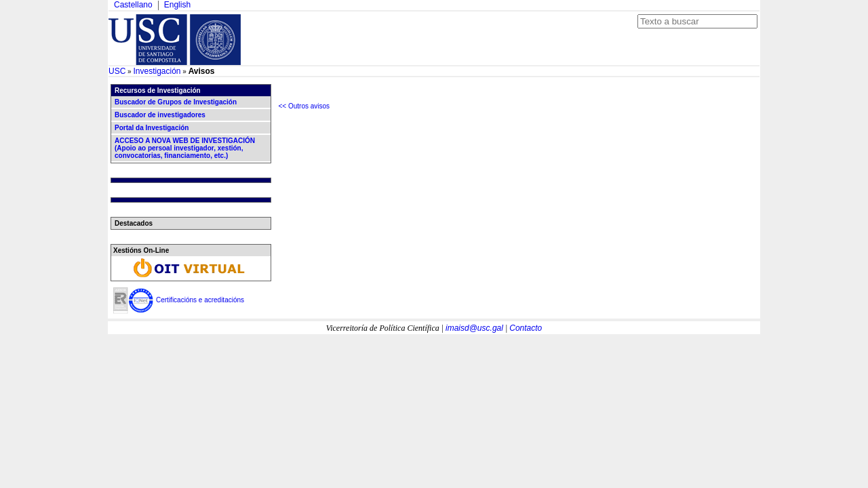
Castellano (133, 5)
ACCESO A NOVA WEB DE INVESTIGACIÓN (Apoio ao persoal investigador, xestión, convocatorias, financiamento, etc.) (185, 148)
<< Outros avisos (304, 106)
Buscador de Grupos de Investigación (176, 102)
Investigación (157, 71)
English (177, 5)
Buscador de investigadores (160, 115)
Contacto (526, 328)
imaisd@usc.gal (474, 328)
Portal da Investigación (152, 128)
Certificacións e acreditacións (200, 300)
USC (117, 71)
